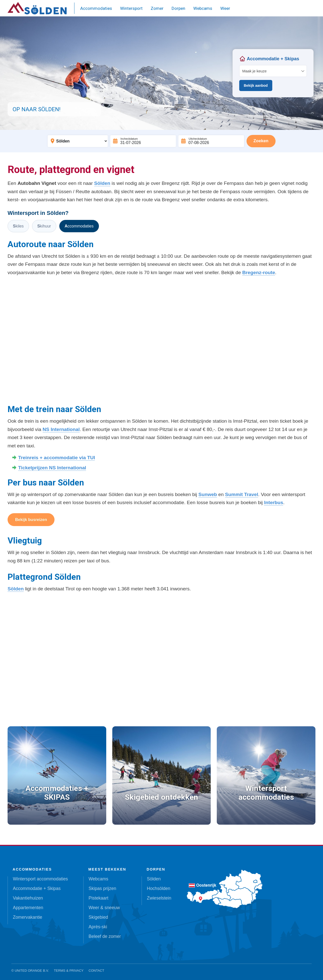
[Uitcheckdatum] (211, 141)
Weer (225, 8)
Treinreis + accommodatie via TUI (57, 458)
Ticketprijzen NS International (52, 468)
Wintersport (131, 8)
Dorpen (178, 8)
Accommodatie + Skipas (37, 888)
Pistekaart (98, 898)
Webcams (203, 8)
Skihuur (44, 226)
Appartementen (28, 908)
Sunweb (208, 494)
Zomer (157, 8)
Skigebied (98, 917)
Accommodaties (96, 8)
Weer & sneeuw (104, 908)
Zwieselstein (159, 898)
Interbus (274, 502)
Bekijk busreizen (31, 520)
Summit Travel (242, 494)
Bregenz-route (259, 272)
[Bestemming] (78, 141)
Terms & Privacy (69, 971)
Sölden (102, 183)
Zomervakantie (28, 917)
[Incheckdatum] (143, 141)
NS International (61, 429)
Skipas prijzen (102, 888)
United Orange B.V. (32, 971)
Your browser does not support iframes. (273, 73)
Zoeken (261, 141)
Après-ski (98, 927)
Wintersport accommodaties (40, 879)
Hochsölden (159, 888)
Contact (96, 971)
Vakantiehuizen (28, 898)
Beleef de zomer (105, 936)
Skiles (18, 226)
